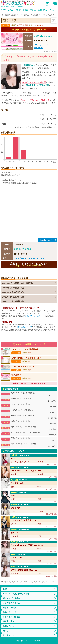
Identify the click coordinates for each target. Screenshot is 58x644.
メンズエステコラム (11, 603)
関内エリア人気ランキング (34, 15)
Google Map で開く (48, 240)
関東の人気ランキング (14, 15)
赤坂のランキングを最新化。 (34, 422)
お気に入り (47, 6)
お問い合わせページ (24, 327)
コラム (52, 10)
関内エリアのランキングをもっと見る (29, 384)
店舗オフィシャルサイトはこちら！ (29, 265)
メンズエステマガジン (18, 3)
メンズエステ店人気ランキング (16, 594)
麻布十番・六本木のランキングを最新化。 (34, 434)
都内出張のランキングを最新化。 (34, 417)
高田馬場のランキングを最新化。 (34, 394)
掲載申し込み (9, 621)
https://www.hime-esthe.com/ (29, 258)
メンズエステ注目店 (11, 617)
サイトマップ (9, 635)
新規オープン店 (29, 10)
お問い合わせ (9, 626)
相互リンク (8, 631)
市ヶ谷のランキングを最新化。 (34, 411)
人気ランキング (14, 10)
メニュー (55, 3)
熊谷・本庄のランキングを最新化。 (34, 428)
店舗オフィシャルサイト (35, 316)
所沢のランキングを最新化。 (34, 439)
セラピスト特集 (10, 608)
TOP (3, 10)
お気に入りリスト (10, 612)
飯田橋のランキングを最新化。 (34, 400)
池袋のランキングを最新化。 (34, 406)
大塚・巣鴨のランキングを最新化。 (34, 445)
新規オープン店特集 (11, 598)
